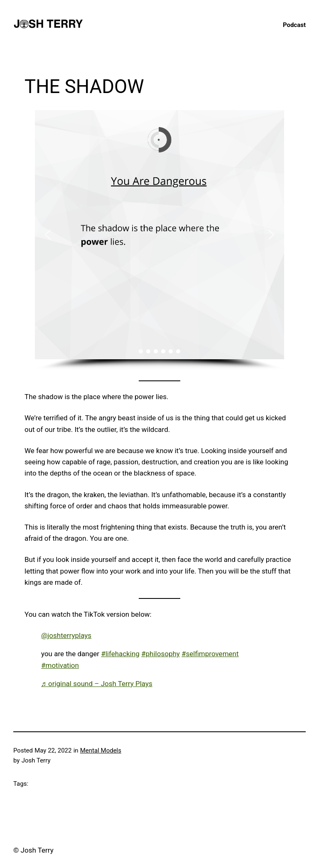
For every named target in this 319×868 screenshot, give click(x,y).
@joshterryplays (66, 635)
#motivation (60, 665)
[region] (159, 240)
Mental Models (101, 750)
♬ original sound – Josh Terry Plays (97, 684)
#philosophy (161, 654)
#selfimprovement (210, 654)
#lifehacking (120, 654)
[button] (48, 235)
